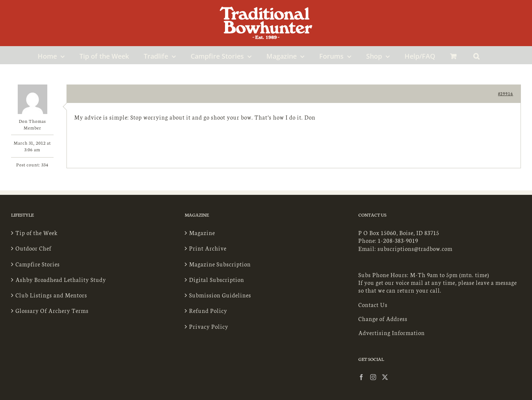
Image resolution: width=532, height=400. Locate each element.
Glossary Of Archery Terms (52, 311)
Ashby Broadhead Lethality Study (61, 280)
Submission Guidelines (220, 295)
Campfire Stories (38, 264)
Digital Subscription (217, 280)
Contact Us (373, 305)
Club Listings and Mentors (51, 295)
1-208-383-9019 (398, 240)
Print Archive (208, 248)
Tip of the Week (37, 233)
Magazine (202, 233)
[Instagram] (373, 377)
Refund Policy (208, 311)
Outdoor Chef (33, 248)
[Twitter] (385, 377)
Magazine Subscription (220, 264)
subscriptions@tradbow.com (415, 249)
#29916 (506, 94)
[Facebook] (362, 377)
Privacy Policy (209, 326)
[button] (476, 55)
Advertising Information (392, 333)
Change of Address (383, 319)
